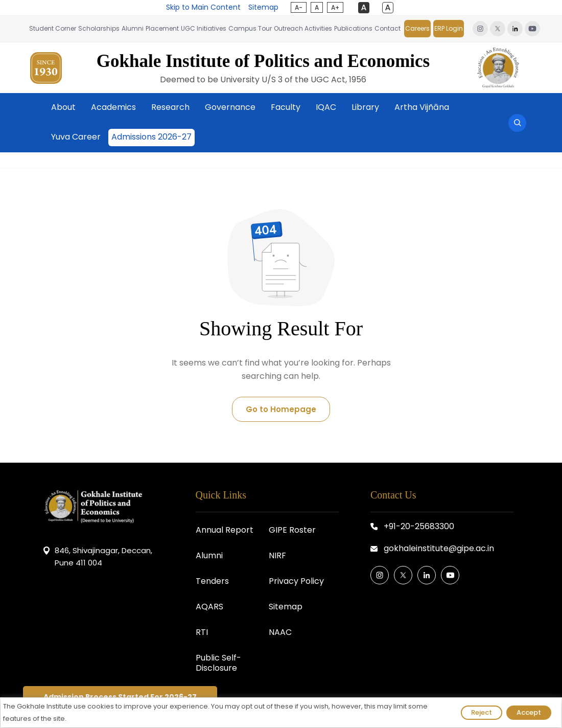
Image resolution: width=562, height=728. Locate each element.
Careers (417, 28)
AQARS (209, 607)
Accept (529, 712)
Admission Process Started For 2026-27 (120, 697)
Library (365, 107)
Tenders (212, 581)
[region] (281, 713)
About (63, 107)
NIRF (277, 555)
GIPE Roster (292, 530)
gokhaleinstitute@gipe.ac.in (439, 548)
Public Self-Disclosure (218, 663)
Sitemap (263, 7)
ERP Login (449, 28)
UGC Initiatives (204, 28)
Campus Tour (250, 28)
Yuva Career (76, 137)
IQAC (326, 107)
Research (170, 107)
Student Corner (53, 28)
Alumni (133, 28)
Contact (388, 28)
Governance (230, 107)
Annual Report (225, 530)
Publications (353, 28)
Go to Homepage (281, 409)
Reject (482, 712)
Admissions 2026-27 (151, 137)
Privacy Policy (296, 581)
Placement (162, 28)
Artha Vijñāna (422, 107)
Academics (113, 107)
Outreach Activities (303, 28)
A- (299, 7)
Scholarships (99, 28)
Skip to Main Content (203, 7)
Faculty (286, 107)
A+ (335, 7)
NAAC (280, 632)
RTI (202, 632)
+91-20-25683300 (419, 526)
